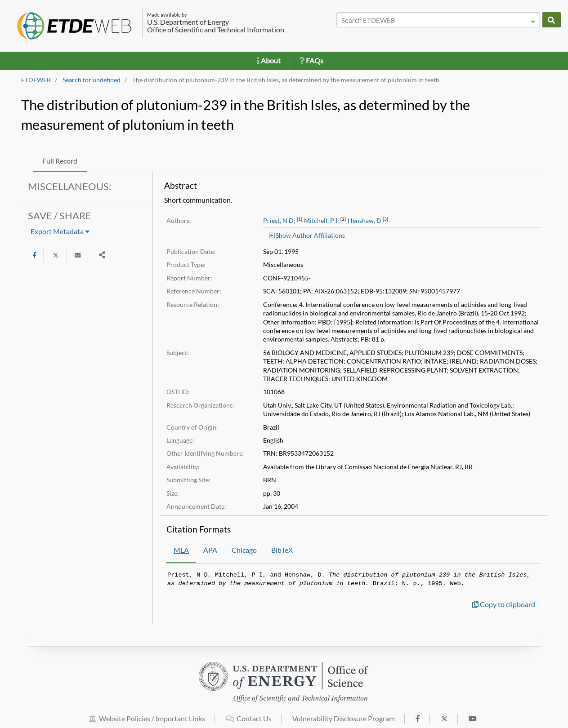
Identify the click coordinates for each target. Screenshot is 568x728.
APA (210, 550)
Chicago (244, 550)
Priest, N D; (279, 221)
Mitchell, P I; (322, 221)
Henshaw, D (365, 221)
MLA (181, 550)
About (269, 60)
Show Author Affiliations (307, 235)
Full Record (60, 161)
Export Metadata (60, 231)
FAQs (311, 60)
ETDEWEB (36, 80)
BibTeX (282, 550)
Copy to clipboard (504, 604)
